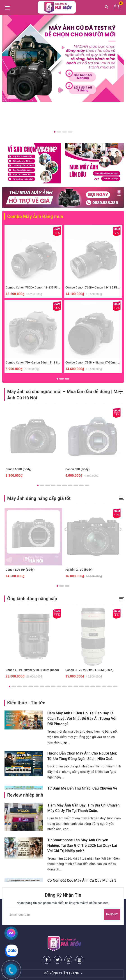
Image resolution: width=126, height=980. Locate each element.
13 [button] (76, 686)
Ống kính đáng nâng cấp (32, 599)
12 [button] (70, 686)
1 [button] (55, 132)
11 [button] (64, 686)
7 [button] (70, 485)
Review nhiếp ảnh (25, 795)
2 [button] (59, 132)
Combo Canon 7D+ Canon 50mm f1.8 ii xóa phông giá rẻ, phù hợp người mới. (57, 362)
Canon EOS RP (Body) (20, 570)
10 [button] (87, 485)
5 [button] (59, 485)
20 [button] (115, 686)
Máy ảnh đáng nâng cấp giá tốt (39, 498)
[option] (63, 58)
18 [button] (104, 686)
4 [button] (70, 132)
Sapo (101, 975)
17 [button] (98, 686)
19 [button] (110, 686)
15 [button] (87, 686)
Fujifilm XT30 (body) (79, 570)
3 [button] (64, 132)
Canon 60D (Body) (77, 469)
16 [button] (93, 686)
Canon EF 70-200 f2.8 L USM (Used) (89, 670)
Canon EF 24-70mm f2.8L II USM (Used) (32, 670)
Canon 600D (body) (18, 469)
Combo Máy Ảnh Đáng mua (35, 216)
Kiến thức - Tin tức (26, 703)
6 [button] (64, 485)
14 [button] (81, 686)
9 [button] (81, 485)
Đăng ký (112, 914)
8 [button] (76, 485)
